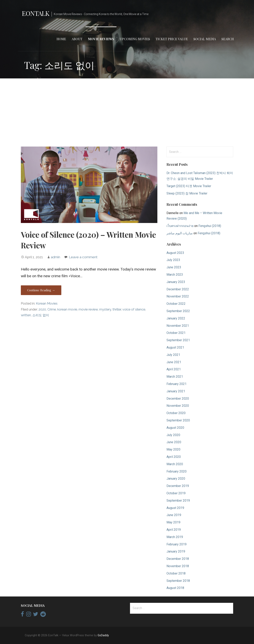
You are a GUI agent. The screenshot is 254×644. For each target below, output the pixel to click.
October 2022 (176, 304)
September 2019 (178, 501)
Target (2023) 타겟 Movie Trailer (189, 186)
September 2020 (178, 420)
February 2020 (177, 471)
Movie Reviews (101, 39)
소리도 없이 (41, 315)
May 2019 (173, 522)
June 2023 (174, 267)
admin (55, 257)
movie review (88, 309)
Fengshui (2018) (210, 226)
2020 (42, 309)
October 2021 (176, 333)
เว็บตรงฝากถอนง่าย (180, 226)
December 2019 (178, 486)
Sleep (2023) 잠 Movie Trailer (187, 193)
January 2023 (176, 282)
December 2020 (178, 399)
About (77, 39)
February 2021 (177, 384)
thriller (117, 309)
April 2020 (174, 457)
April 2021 (174, 369)
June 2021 (174, 362)
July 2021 (173, 355)
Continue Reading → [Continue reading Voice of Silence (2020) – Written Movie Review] (41, 290)
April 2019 (174, 530)
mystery (105, 309)
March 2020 (175, 464)
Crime (52, 309)
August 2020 (175, 428)
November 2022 (178, 296)
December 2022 (178, 289)
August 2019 (175, 508)
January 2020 (176, 479)
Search (228, 39)
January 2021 (176, 391)
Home (61, 39)
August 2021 (175, 347)
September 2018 (178, 581)
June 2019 (174, 515)
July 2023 (173, 260)
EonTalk (36, 13)
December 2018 (178, 559)
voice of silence (134, 309)
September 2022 (178, 311)
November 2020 (178, 406)
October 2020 (176, 413)
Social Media (205, 39)
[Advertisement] (127, 112)
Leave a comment (83, 257)
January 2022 (176, 318)
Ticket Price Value (172, 39)
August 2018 (175, 588)
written (26, 315)
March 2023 (175, 275)
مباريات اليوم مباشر (180, 233)
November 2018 (178, 566)
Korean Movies (47, 303)
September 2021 (178, 340)
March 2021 (175, 377)
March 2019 (175, 537)
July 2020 (173, 435)
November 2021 (178, 326)
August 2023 (175, 253)
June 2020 (174, 442)
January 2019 (176, 551)
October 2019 (176, 493)
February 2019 (177, 544)
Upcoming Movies (135, 39)
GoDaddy (103, 635)
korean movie (67, 309)
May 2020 (173, 449)
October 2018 (176, 573)
